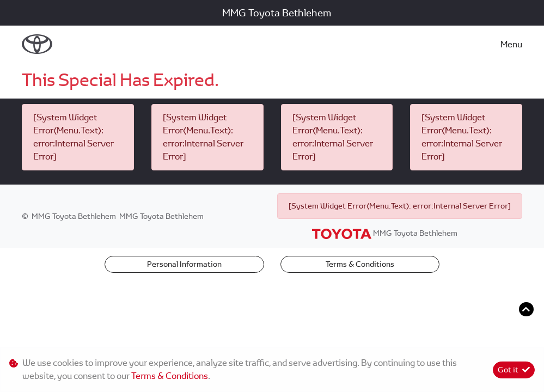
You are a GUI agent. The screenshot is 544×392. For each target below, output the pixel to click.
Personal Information (184, 264)
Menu (511, 44)
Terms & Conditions (360, 264)
